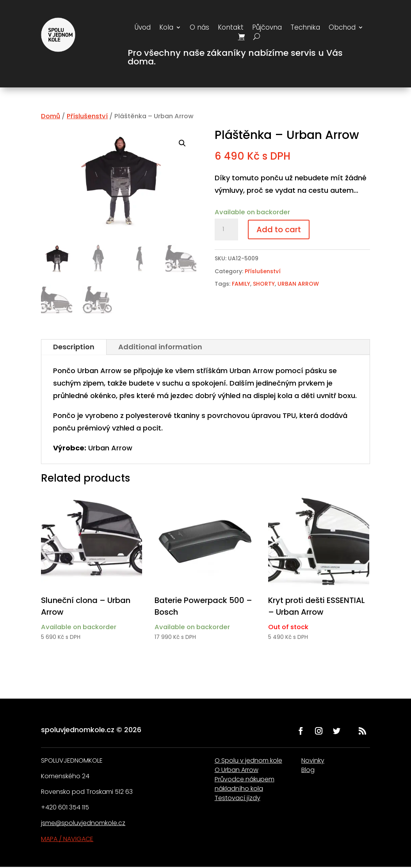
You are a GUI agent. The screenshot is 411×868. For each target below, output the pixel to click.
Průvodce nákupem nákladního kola (245, 784)
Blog (308, 770)
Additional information (160, 347)
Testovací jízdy (238, 798)
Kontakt (231, 28)
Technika (305, 28)
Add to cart (279, 229)
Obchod (342, 28)
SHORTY (264, 284)
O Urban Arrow (237, 770)
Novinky (313, 760)
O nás (199, 28)
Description (74, 347)
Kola (166, 28)
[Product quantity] (226, 229)
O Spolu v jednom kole (248, 760)
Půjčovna (267, 28)
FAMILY (241, 284)
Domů (51, 116)
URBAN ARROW (298, 284)
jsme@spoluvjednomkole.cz (83, 823)
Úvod (143, 28)
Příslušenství (87, 116)
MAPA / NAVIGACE (67, 839)
